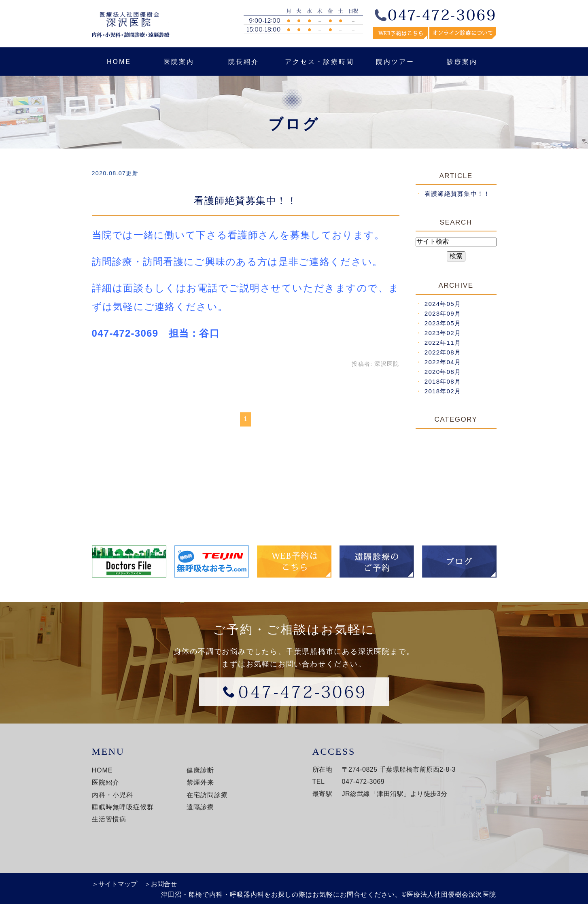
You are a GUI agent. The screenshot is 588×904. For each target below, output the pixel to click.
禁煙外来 (200, 782)
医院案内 (179, 62)
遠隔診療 (200, 807)
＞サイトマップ (115, 884)
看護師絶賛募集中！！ (245, 201)
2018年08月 (443, 381)
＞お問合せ (161, 884)
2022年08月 (443, 352)
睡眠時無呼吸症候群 (123, 807)
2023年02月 (443, 333)
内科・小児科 (113, 795)
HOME (119, 62)
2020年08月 (443, 372)
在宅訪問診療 (207, 795)
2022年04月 (443, 362)
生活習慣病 (109, 819)
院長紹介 (244, 62)
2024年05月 (443, 304)
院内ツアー (395, 62)
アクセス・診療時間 (319, 62)
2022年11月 (443, 343)
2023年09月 (443, 313)
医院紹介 (106, 782)
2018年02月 (443, 391)
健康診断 (200, 770)
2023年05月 (443, 323)
